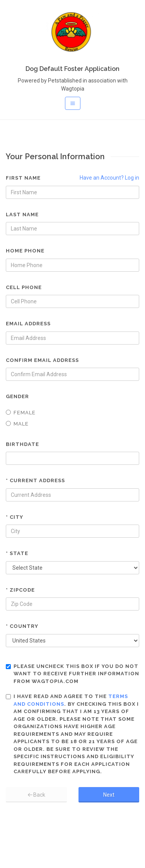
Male (17, 424)
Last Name (22, 214)
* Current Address (35, 480)
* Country (22, 626)
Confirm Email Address (42, 360)
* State (17, 553)
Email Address (28, 324)
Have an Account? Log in (109, 178)
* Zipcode (20, 590)
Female (21, 413)
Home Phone (25, 251)
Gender (17, 396)
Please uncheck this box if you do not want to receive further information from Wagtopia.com (72, 674)
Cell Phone (24, 287)
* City (14, 517)
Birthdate (22, 444)
